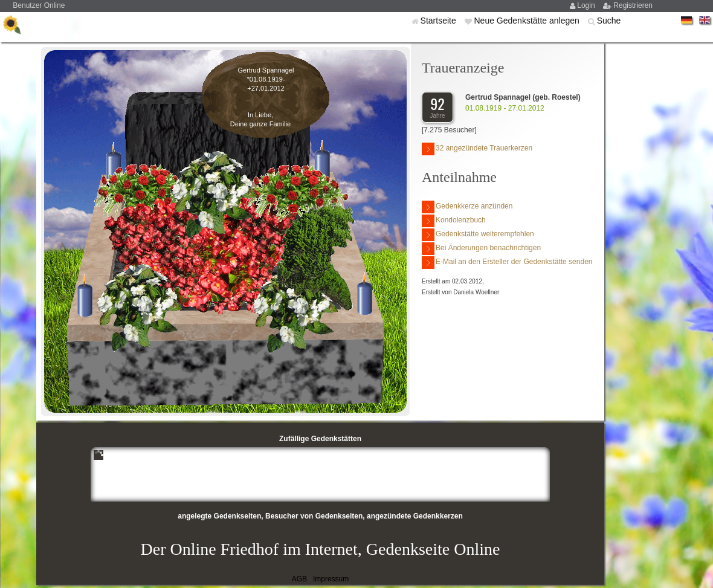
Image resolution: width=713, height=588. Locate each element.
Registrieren (633, 5)
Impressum (331, 579)
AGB (299, 579)
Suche (609, 21)
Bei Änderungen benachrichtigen (481, 249)
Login (587, 5)
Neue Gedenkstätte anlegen (527, 21)
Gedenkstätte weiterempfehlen (478, 235)
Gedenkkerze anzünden (467, 207)
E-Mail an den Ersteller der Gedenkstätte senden (507, 263)
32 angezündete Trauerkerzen (477, 149)
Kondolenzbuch (454, 221)
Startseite (440, 21)
